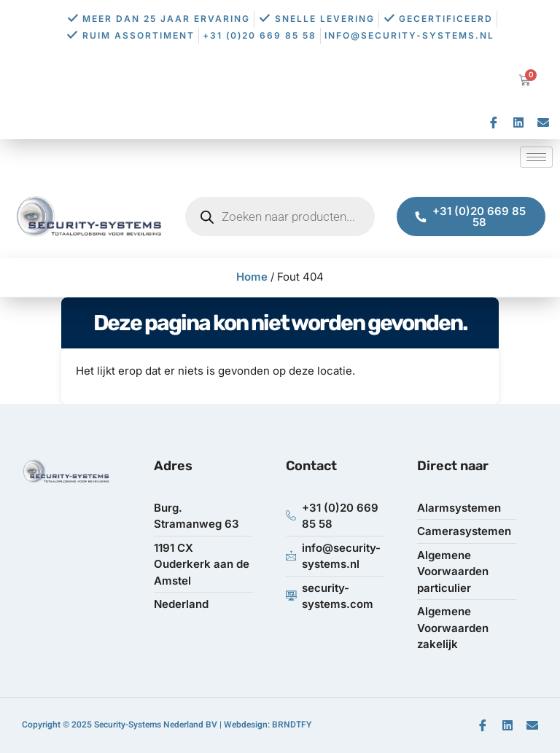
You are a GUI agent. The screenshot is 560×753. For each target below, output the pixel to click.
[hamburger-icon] (536, 157)
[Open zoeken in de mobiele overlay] (280, 216)
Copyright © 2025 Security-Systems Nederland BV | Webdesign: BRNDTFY (167, 725)
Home (252, 277)
